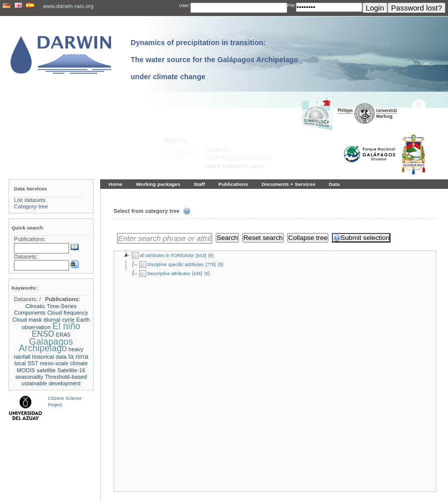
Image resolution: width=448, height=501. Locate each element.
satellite (46, 370)
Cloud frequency (68, 313)
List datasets (30, 200)
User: (185, 6)
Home (116, 184)
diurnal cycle (59, 320)
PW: (292, 6)
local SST (27, 363)
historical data (49, 357)
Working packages (158, 184)
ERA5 (63, 335)
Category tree (31, 206)
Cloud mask (27, 320)
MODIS (26, 370)
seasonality (30, 377)
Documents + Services (289, 184)
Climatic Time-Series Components (45, 309)
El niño (67, 326)
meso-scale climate (64, 363)
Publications (233, 184)
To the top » (428, 471)
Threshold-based (66, 377)
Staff (199, 184)
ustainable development (51, 383)
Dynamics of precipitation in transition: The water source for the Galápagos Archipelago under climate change (214, 60)
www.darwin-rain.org (68, 6)
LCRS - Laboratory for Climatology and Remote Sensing (245, 491)
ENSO (43, 334)
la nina (78, 356)
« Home (118, 471)
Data (334, 184)
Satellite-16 (72, 370)
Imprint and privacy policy (224, 485)
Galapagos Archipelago (46, 345)
